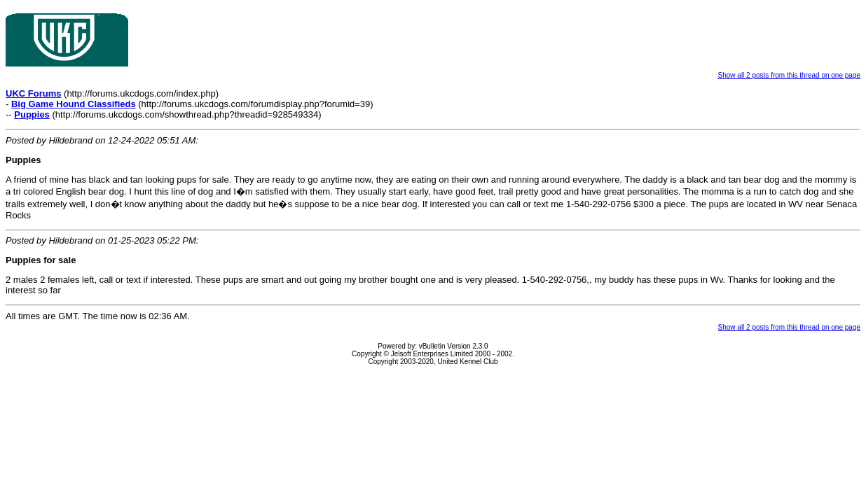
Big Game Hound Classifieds (74, 104)
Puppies (32, 114)
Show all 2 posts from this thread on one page (789, 75)
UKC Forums (33, 93)
